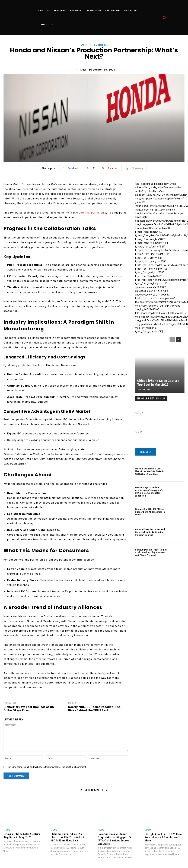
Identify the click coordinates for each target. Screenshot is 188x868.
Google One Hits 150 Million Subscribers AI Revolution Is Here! (150, 512)
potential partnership (93, 213)
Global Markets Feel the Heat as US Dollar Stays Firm (29, 709)
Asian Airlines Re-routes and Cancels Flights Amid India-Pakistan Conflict (150, 532)
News (7, 830)
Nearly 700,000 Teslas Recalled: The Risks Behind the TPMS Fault (94, 709)
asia (84, 45)
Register (146, 452)
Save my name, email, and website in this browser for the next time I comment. (47, 767)
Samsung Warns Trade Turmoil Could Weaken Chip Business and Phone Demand (151, 552)
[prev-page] (172, 340)
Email (139, 432)
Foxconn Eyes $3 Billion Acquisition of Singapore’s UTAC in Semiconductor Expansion (149, 492)
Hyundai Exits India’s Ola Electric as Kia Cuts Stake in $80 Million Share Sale (149, 471)
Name (139, 413)
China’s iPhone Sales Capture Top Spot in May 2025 (158, 383)
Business (100, 45)
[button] (164, 18)
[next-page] (178, 340)
